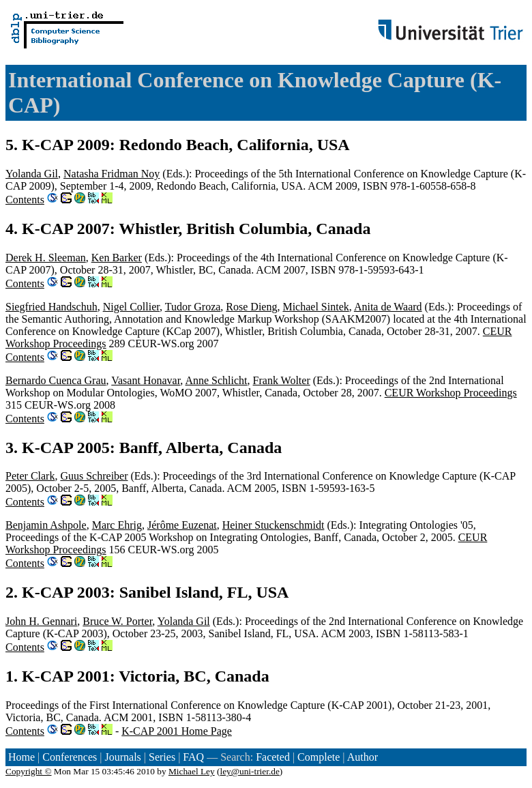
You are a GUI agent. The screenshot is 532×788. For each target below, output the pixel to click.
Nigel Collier (131, 307)
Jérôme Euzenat (182, 525)
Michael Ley (192, 771)
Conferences (70, 757)
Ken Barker (117, 258)
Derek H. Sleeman (46, 258)
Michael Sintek (315, 307)
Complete (319, 757)
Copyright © (29, 771)
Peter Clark (30, 476)
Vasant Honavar (146, 380)
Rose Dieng (251, 307)
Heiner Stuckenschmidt (274, 525)
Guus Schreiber (94, 476)
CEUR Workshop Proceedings (451, 393)
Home (21, 757)
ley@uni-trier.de (249, 771)
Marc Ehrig (117, 525)
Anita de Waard (388, 307)
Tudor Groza (193, 307)
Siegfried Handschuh (51, 307)
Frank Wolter (282, 380)
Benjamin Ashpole (46, 525)
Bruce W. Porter (117, 621)
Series (162, 757)
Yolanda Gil (32, 174)
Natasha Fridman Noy (112, 174)
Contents (25, 200)
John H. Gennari (41, 621)
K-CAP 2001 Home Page (177, 731)
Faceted (273, 757)
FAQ (193, 757)
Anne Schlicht (216, 380)
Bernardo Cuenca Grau (56, 380)
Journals (122, 757)
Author (363, 757)
